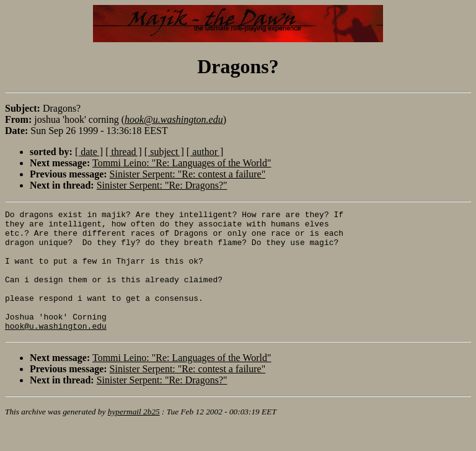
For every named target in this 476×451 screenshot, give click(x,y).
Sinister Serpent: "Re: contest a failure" (188, 174)
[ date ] (89, 152)
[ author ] (205, 152)
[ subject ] (164, 152)
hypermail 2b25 (134, 436)
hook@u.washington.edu (56, 350)
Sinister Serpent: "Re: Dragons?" (162, 185)
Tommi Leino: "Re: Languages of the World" (182, 163)
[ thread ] (124, 152)
